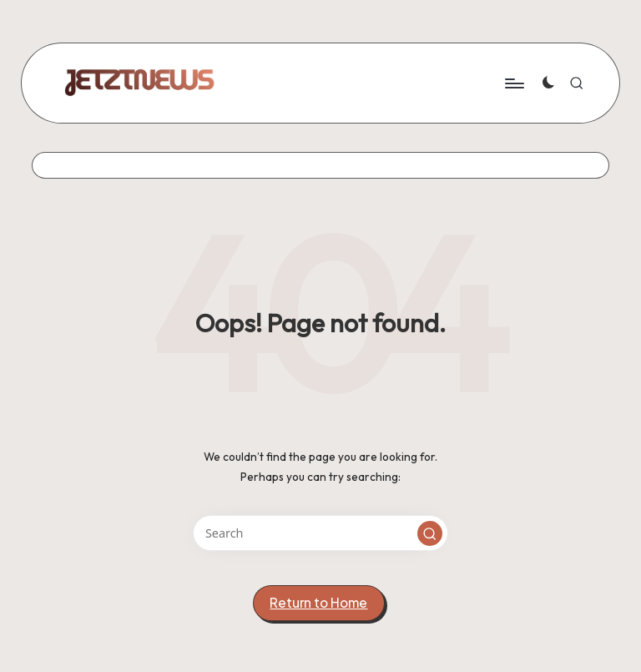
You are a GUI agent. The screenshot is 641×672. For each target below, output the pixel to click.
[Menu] (514, 83)
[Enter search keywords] (320, 533)
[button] (430, 533)
